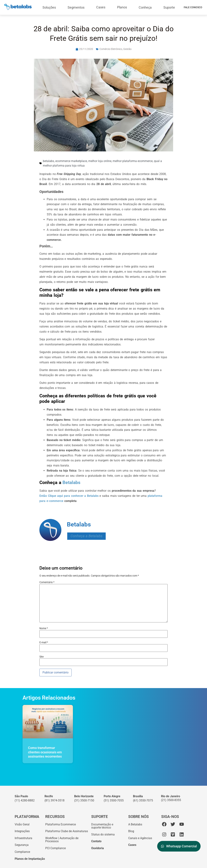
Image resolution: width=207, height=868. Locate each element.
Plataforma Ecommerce (61, 824)
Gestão (127, 49)
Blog (131, 831)
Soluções (49, 7)
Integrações (22, 831)
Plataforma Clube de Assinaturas (67, 831)
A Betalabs (135, 824)
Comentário (47, 582)
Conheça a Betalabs (86, 536)
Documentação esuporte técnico (102, 826)
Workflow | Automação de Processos (62, 840)
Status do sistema (103, 834)
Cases (101, 7)
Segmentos (76, 7)
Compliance (22, 852)
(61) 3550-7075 (143, 800)
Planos (122, 7)
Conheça (145, 7)
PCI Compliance (56, 848)
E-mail (44, 642)
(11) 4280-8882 (25, 800)
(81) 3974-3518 (54, 800)
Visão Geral (22, 824)
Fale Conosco (193, 7)
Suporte (169, 7)
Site (41, 657)
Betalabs (71, 482)
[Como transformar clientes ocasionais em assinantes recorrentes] (48, 722)
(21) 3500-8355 (171, 800)
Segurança (22, 845)
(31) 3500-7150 (84, 800)
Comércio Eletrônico (111, 49)
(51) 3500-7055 (114, 800)
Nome (44, 628)
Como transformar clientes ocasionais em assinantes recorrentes (45, 752)
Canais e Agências (140, 838)
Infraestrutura (23, 838)
